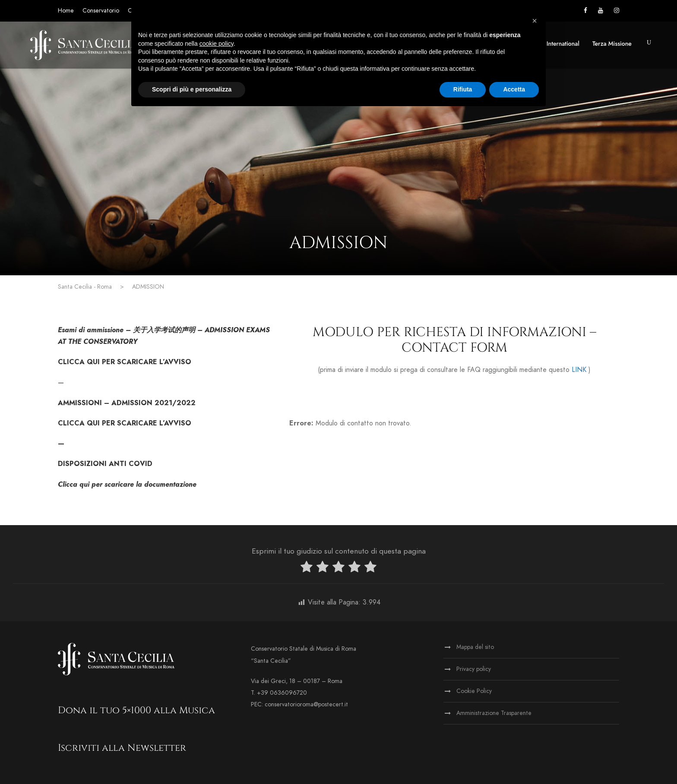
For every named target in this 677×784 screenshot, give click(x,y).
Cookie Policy (474, 691)
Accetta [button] (514, 89)
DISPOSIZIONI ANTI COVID (105, 464)
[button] (535, 21)
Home (66, 11)
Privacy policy (474, 669)
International (563, 44)
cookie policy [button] (217, 44)
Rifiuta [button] (463, 89)
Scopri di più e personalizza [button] (192, 89)
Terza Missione (612, 44)
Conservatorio (101, 11)
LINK (579, 370)
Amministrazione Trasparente (494, 713)
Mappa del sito (475, 647)
